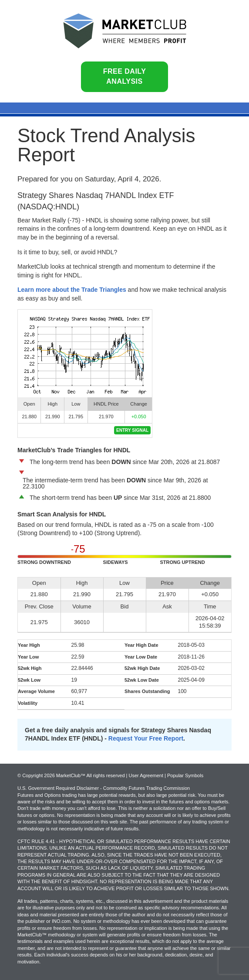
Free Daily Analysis (125, 76)
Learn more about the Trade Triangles (72, 290)
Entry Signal (132, 430)
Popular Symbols (185, 775)
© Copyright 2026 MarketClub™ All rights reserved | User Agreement (91, 775)
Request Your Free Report (146, 738)
